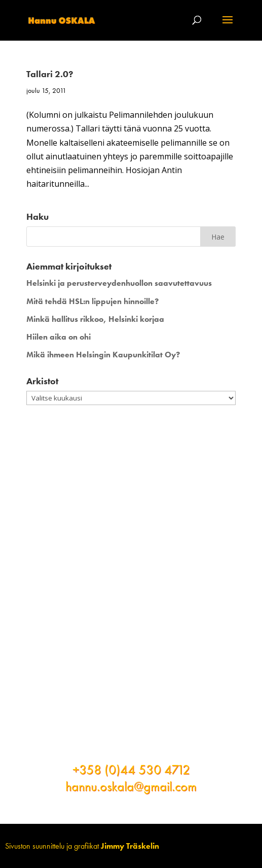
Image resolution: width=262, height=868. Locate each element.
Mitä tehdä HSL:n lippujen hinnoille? (92, 301)
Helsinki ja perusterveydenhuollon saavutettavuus (119, 283)
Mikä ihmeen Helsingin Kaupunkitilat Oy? (103, 355)
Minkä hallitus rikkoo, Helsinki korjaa (95, 319)
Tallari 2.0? (50, 74)
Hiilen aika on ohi (59, 337)
